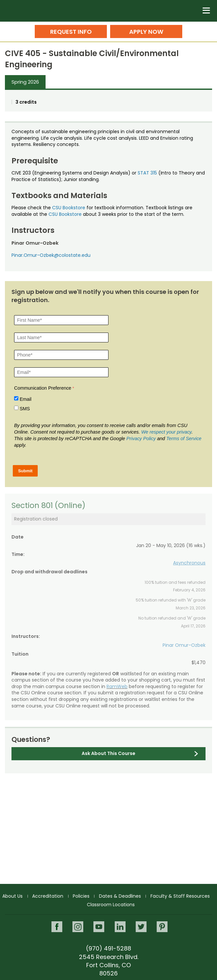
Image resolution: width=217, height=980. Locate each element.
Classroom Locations (111, 905)
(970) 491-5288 (108, 948)
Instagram (78, 927)
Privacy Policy (141, 439)
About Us (12, 896)
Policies (81, 896)
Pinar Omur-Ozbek (184, 645)
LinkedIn (120, 927)
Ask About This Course (108, 753)
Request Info (71, 32)
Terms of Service (184, 439)
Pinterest (162, 927)
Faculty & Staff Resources (180, 896)
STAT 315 (147, 173)
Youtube (99, 927)
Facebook (57, 927)
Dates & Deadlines (120, 896)
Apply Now (146, 32)
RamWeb (117, 686)
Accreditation (48, 896)
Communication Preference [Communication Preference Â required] (43, 388)
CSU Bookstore (69, 208)
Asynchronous (189, 563)
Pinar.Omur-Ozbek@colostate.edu (51, 255)
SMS (25, 409)
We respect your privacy (166, 432)
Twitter (141, 927)
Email (26, 399)
